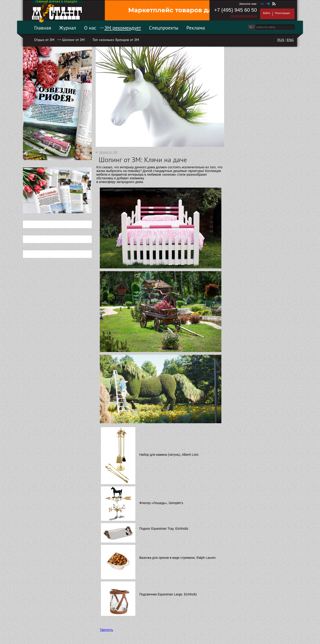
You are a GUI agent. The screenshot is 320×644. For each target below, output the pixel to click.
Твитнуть (106, 630)
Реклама (196, 28)
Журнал (68, 28)
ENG (290, 40)
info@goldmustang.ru (244, 16)
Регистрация (282, 13)
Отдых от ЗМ (44, 40)
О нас (90, 28)
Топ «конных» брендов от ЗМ (116, 40)
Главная (43, 28)
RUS (281, 40)
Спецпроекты (164, 28)
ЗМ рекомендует (123, 28)
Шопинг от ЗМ (73, 40)
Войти (267, 13)
